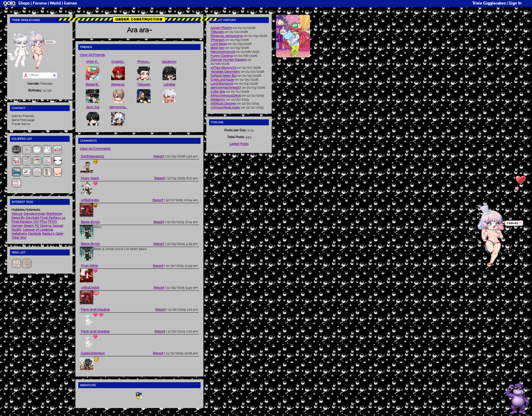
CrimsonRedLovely (225, 107)
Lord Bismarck (222, 84)
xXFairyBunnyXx (223, 68)
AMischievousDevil (226, 95)
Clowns (46, 226)
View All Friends (92, 55)
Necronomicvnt (223, 52)
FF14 (43, 222)
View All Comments (95, 149)
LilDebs (169, 84)
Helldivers (19, 234)
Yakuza (17, 214)
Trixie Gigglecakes (489, 3)
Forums (40, 3)
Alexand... (118, 84)
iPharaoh (217, 40)
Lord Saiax (219, 44)
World (55, 3)
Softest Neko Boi (224, 76)
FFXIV (52, 222)
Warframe (54, 214)
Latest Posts (239, 144)
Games (70, 3)
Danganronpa (34, 214)
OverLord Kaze (222, 80)
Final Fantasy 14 (53, 218)
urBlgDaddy (90, 200)
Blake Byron (90, 222)
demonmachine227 (226, 88)
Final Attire (89, 266)
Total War (19, 238)
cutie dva (218, 91)
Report (159, 156)
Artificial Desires (223, 103)
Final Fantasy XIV (25, 222)
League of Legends (38, 230)
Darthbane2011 (92, 156)
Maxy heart (90, 178)
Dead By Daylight (25, 218)
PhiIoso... (144, 62)
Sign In (515, 3)
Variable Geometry (225, 72)
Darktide (35, 234)
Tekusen (144, 84)
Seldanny (169, 62)
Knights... (118, 62)
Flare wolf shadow (95, 309)
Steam (29, 226)
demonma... (118, 107)
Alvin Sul (93, 107)
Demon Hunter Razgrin (229, 60)
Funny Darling (222, 56)
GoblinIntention (93, 353)
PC (37, 226)
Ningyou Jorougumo (227, 36)
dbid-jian (217, 48)
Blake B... (92, 84)
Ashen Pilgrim (221, 28)
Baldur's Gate (53, 234)
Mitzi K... (92, 62)
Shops (24, 3)
